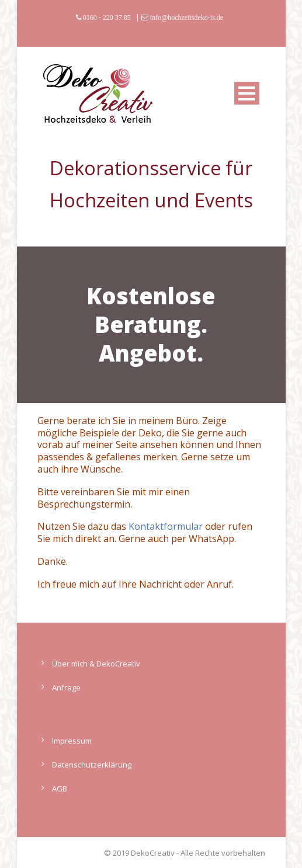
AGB (60, 789)
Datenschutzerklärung (92, 765)
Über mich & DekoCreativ (96, 664)
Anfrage (66, 688)
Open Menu (247, 93)
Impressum (72, 741)
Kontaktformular (166, 526)
